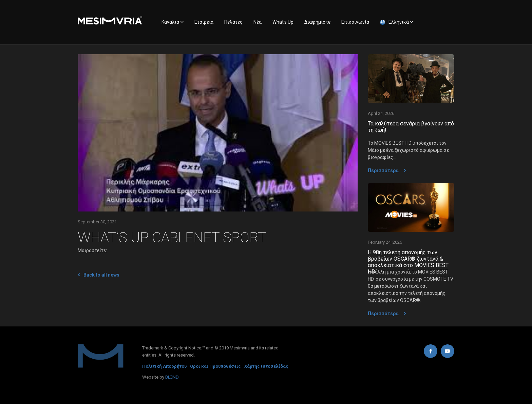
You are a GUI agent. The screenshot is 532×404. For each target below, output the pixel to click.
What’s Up (283, 22)
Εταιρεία (204, 22)
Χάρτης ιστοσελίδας (266, 366)
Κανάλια (170, 22)
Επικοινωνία (355, 22)
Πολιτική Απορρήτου (164, 366)
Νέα (258, 22)
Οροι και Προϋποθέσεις (215, 366)
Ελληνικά (399, 22)
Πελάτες (233, 22)
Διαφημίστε (317, 22)
